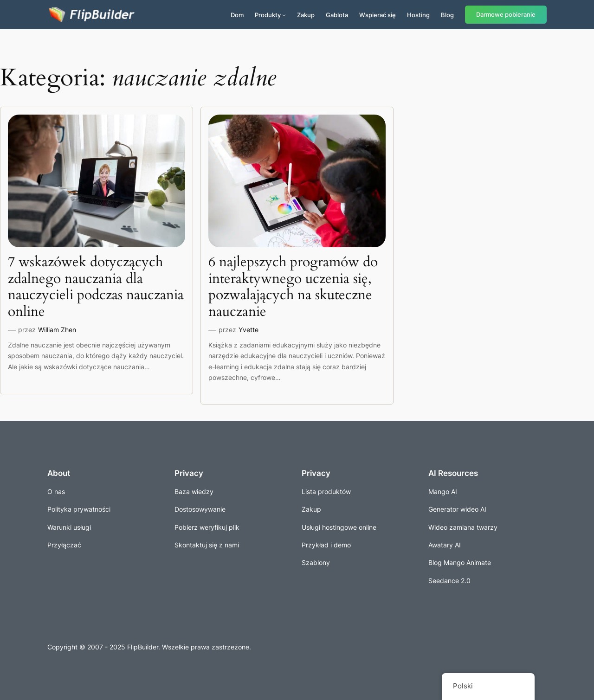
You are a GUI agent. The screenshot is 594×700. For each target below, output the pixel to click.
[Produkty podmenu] (284, 15)
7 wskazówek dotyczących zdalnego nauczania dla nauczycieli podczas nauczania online (96, 287)
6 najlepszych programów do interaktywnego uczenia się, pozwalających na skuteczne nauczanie (293, 287)
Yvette (249, 330)
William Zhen (57, 330)
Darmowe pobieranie (506, 15)
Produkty (268, 15)
